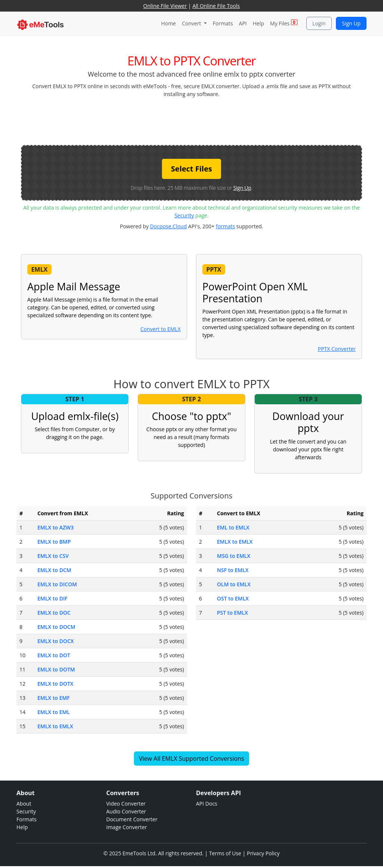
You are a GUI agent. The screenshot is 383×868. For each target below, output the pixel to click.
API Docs (207, 804)
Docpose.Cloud (168, 226)
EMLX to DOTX (55, 684)
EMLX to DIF (52, 598)
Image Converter (127, 827)
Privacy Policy (263, 853)
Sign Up (351, 23)
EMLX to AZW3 (56, 527)
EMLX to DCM (54, 570)
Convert (192, 23)
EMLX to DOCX (56, 641)
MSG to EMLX (234, 556)
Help (258, 23)
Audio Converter (126, 811)
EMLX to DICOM (57, 584)
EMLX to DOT (54, 655)
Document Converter (132, 819)
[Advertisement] (191, 121)
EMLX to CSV (53, 556)
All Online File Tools (216, 6)
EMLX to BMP (54, 542)
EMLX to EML (54, 712)
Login (319, 23)
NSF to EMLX (233, 570)
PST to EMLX (232, 613)
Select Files (191, 169)
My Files (284, 23)
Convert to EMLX (160, 329)
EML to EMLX (233, 527)
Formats (223, 23)
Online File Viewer (165, 6)
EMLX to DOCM (56, 627)
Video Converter (126, 804)
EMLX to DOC (54, 613)
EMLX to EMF (54, 698)
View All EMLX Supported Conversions (191, 759)
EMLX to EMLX (55, 726)
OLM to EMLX (234, 584)
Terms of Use (225, 853)
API (243, 23)
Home (169, 23)
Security (184, 215)
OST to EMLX (233, 598)
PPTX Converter (337, 349)
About (24, 804)
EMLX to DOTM (56, 669)
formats (225, 226)
